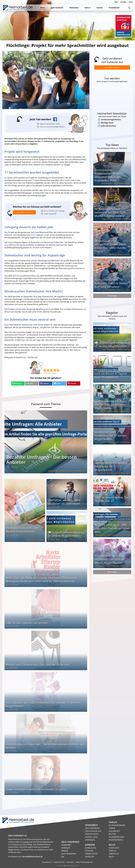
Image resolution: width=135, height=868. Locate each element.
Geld (104, 413)
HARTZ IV (113, 850)
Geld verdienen (67, 471)
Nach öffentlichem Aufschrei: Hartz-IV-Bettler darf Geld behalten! (111, 285)
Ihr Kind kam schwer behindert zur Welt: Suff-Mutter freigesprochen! (110, 214)
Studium (89, 850)
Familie (112, 828)
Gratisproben (125, 382)
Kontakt (123, 2)
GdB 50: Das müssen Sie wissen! (27, 622)
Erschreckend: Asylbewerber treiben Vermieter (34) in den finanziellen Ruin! (108, 177)
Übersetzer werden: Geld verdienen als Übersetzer (64, 501)
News (83, 98)
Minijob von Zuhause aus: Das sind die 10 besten (37, 664)
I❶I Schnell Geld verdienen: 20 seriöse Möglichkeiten (65, 534)
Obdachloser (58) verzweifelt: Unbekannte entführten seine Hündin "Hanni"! (110, 248)
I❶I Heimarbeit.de (71, 865)
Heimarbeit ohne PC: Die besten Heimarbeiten (22, 529)
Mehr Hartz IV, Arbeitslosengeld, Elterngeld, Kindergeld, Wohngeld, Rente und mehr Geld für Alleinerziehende (41, 579)
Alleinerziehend (116, 837)
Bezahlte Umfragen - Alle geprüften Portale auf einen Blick (112, 530)
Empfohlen (54, 471)
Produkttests (92, 834)
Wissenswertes (116, 840)
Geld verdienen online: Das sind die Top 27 (112, 501)
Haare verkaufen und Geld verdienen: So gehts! (36, 789)
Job (63, 856)
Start (116, 2)
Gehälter (89, 856)
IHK (33, 235)
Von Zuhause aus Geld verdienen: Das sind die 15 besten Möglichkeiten (42, 704)
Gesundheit (114, 831)
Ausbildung (91, 848)
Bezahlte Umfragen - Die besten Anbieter (42, 459)
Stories (127, 256)
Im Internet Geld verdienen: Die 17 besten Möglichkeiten (111, 437)
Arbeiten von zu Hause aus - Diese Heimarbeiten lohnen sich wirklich (45, 746)
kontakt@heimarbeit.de (32, 856)
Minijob (65, 850)
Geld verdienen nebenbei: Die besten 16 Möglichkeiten (111, 468)
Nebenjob (66, 848)
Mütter (112, 834)
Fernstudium (91, 853)
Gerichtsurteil (109, 221)
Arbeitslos (112, 292)
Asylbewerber (108, 185)
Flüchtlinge (119, 185)
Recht (112, 856)
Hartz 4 (121, 292)
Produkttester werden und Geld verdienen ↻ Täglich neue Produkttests (111, 376)
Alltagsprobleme (117, 825)
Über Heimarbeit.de (84, 862)
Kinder (119, 221)
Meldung (127, 221)
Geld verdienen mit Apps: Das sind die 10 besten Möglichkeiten (111, 407)
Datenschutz (59, 862)
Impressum (47, 862)
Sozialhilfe (114, 848)
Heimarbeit (81, 471)
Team (131, 2)
